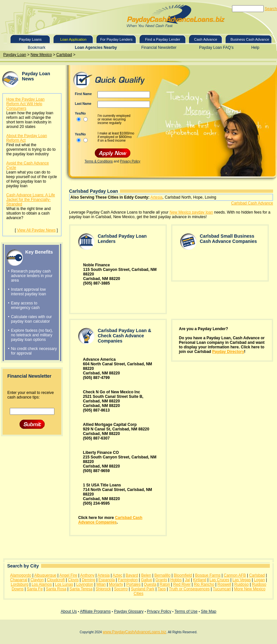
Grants (161, 580)
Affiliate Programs (95, 611)
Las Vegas (241, 580)
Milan (101, 584)
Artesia (156, 197)
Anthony (87, 575)
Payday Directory (228, 352)
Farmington (128, 580)
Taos (161, 589)
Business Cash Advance (250, 39)
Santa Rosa (56, 589)
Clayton (37, 580)
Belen (146, 575)
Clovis (73, 580)
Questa (150, 584)
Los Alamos (42, 584)
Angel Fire (68, 575)
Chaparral (19, 580)
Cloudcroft (56, 580)
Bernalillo (162, 575)
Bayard (132, 575)
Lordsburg (20, 584)
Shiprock (103, 589)
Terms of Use (186, 611)
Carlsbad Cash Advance (252, 203)
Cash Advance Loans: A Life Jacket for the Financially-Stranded (30, 200)
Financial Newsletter (159, 48)
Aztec (118, 575)
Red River (182, 584)
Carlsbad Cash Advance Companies (110, 520)
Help (255, 48)
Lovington (85, 584)
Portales (133, 584)
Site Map (208, 611)
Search (271, 9)
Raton (165, 584)
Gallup (146, 580)
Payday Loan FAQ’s (216, 48)
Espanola (107, 580)
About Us (69, 611)
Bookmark (36, 48)
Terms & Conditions (99, 161)
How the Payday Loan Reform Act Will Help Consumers (25, 104)
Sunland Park (143, 589)
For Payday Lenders (116, 39)
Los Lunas (64, 584)
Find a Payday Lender (163, 39)
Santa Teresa (81, 589)
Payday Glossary (129, 611)
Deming (88, 580)
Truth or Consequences (189, 589)
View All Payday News (36, 230)
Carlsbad (64, 55)
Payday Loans (30, 39)
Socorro (121, 589)
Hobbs (176, 580)
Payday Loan (15, 55)
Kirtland (200, 580)
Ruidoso (241, 584)
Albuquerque (45, 575)
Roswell (224, 584)
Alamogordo (21, 575)
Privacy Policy (130, 161)
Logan (259, 580)
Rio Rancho (204, 584)
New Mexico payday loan (191, 212)
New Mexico (41, 55)
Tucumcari (222, 589)
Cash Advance (206, 39)
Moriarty (116, 584)
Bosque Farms (208, 575)
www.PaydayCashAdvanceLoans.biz (134, 632)
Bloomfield (183, 575)
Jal (187, 580)
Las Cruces (219, 580)
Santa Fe (35, 589)
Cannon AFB (235, 575)
